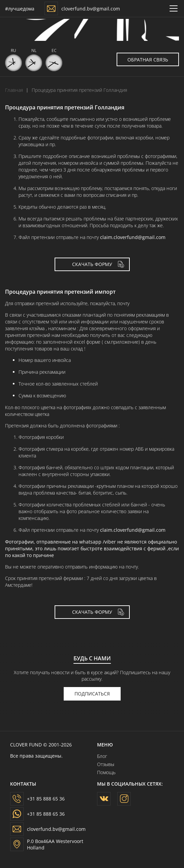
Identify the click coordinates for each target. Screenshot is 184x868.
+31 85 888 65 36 (46, 799)
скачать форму (92, 264)
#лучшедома (20, 9)
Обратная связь (153, 59)
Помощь (106, 772)
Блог (102, 756)
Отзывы (106, 764)
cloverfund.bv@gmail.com (91, 9)
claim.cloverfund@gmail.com (133, 237)
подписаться (92, 694)
